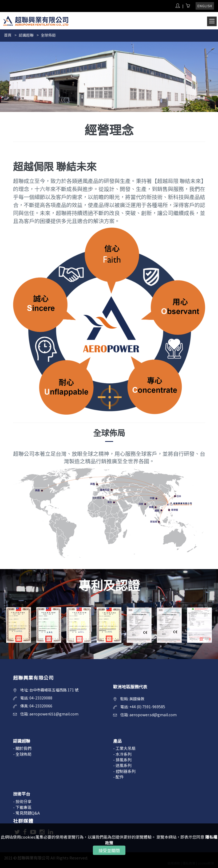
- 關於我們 (22, 748)
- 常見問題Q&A (26, 813)
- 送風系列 (122, 765)
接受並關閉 (109, 850)
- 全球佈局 (22, 754)
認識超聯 (26, 35)
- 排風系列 (122, 760)
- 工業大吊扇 (124, 748)
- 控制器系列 (124, 771)
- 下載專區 (22, 807)
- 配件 (118, 777)
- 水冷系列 (122, 754)
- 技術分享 (22, 801)
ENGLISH (205, 6)
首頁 (8, 35)
